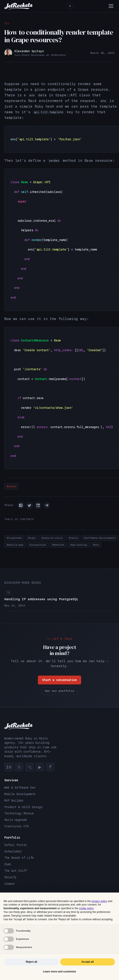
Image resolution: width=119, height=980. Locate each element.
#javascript (38, 545)
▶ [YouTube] (40, 767)
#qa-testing (79, 545)
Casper (10, 884)
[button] (21, 505)
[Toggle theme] (70, 6)
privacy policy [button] (99, 901)
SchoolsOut (13, 851)
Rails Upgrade (16, 820)
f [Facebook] (50, 767)
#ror (96, 545)
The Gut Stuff (16, 871)
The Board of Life (19, 858)
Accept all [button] (88, 962)
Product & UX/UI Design (23, 807)
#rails (11, 486)
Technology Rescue (19, 813)
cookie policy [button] (86, 908)
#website (58, 545)
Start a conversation (59, 682)
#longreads (14, 538)
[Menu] (111, 6)
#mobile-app (15, 545)
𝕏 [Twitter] (19, 767)
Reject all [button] (31, 962)
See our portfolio (59, 693)
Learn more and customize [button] (59, 972)
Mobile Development (20, 794)
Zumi (8, 864)
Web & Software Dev (20, 788)
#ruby (32, 538)
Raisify (10, 877)
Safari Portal (16, 845)
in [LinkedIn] (9, 767)
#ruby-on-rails (52, 538)
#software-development (100, 538)
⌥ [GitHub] (30, 767)
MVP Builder (14, 800)
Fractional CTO (16, 826)
